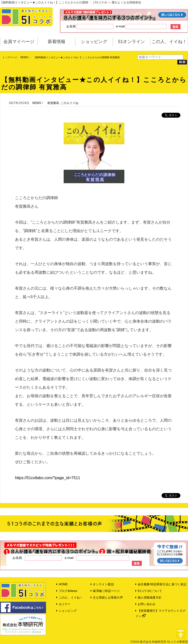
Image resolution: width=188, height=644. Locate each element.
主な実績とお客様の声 (107, 598)
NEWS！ (25, 57)
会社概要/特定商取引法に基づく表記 (161, 584)
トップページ (10, 57)
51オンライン (131, 42)
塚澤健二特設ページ (105, 591)
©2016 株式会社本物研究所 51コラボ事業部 (159, 642)
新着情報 (57, 42)
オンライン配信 (102, 584)
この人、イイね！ (169, 42)
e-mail (141, 27)
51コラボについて (149, 591)
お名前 (90, 27)
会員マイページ (19, 42)
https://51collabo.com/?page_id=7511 (47, 478)
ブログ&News (67, 591)
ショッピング (94, 42)
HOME (62, 584)
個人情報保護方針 (148, 598)
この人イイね (70, 103)
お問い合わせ (146, 604)
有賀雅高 (53, 103)
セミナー (63, 604)
